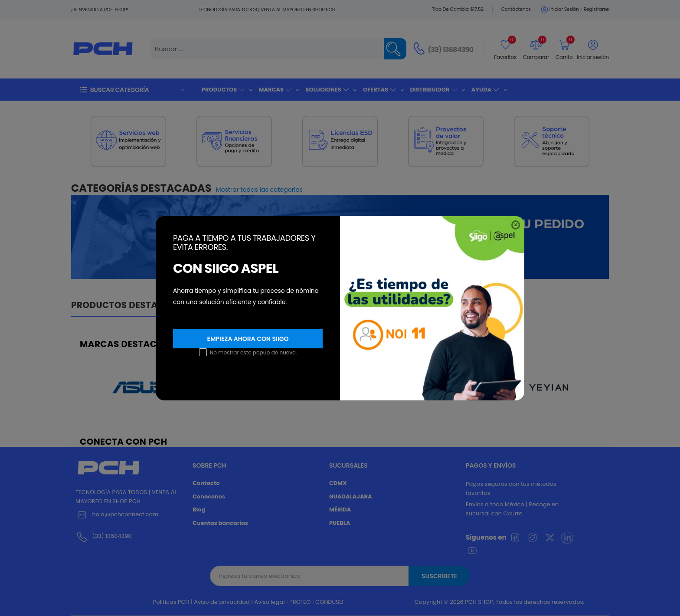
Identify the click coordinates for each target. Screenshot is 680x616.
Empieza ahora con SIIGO (248, 339)
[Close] (516, 225)
